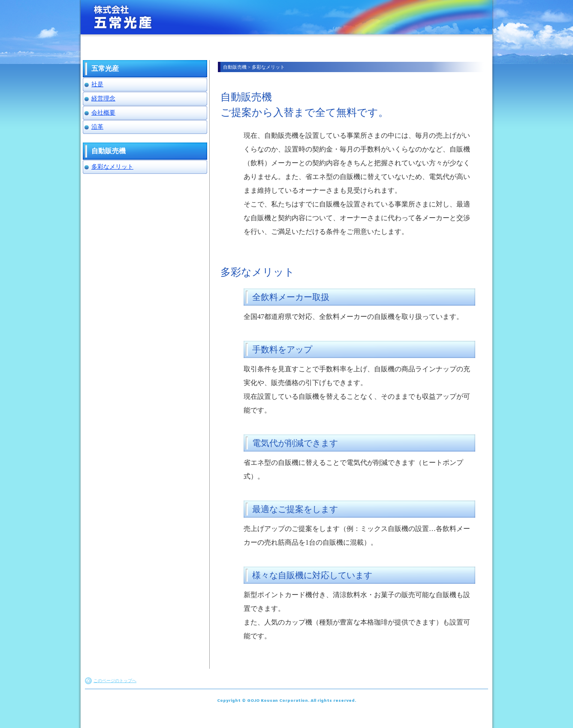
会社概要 (103, 113)
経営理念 (103, 99)
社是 (97, 84)
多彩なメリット (112, 167)
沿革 (97, 127)
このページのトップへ (115, 681)
